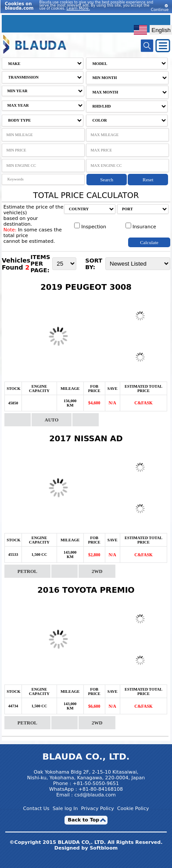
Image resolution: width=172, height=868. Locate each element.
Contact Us (36, 809)
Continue (160, 8)
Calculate (149, 242)
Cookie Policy (133, 809)
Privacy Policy (98, 809)
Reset (148, 180)
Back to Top (84, 820)
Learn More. (78, 8)
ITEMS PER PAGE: (40, 264)
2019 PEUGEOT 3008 (86, 287)
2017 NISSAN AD (86, 438)
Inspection (90, 227)
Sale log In (65, 809)
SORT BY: (94, 264)
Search (107, 180)
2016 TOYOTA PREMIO (86, 590)
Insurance (141, 227)
